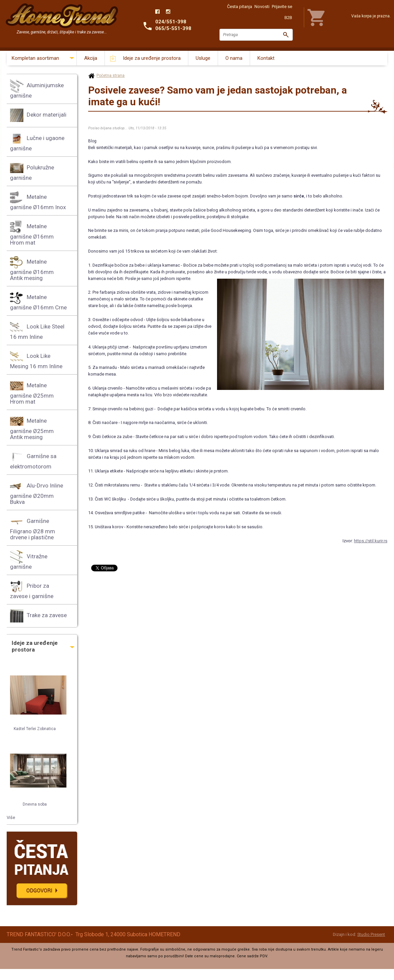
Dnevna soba (35, 804)
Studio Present (371, 934)
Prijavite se (282, 7)
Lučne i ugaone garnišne (37, 142)
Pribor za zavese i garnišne (32, 590)
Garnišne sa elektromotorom (33, 460)
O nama (234, 58)
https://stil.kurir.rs (371, 541)
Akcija (91, 58)
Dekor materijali (38, 115)
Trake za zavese (38, 616)
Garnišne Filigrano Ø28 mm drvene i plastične (33, 528)
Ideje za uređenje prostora (152, 58)
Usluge (203, 58)
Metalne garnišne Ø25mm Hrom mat (32, 392)
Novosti (262, 7)
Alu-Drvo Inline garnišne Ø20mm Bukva (37, 492)
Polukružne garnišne (32, 171)
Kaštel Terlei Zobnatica (35, 729)
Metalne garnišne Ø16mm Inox (38, 201)
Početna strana (111, 76)
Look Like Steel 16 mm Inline (37, 330)
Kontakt (266, 58)
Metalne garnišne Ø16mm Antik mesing (32, 268)
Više (11, 817)
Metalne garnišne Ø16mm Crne (38, 301)
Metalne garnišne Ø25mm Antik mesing (32, 428)
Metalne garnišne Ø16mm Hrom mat (32, 233)
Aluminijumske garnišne (37, 89)
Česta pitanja (240, 7)
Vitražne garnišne (29, 560)
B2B (288, 18)
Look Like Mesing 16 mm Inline (36, 360)
